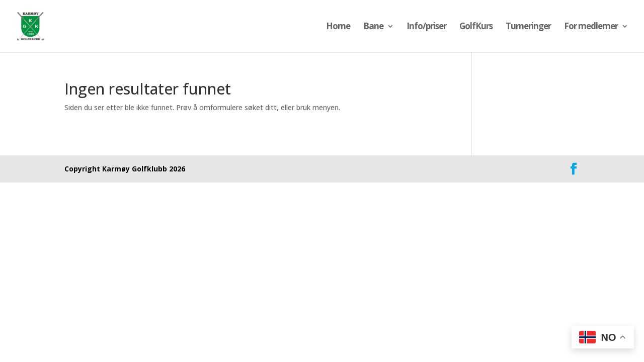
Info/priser (426, 27)
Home (338, 27)
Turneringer (528, 27)
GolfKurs (476, 27)
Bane (373, 27)
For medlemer (591, 27)
